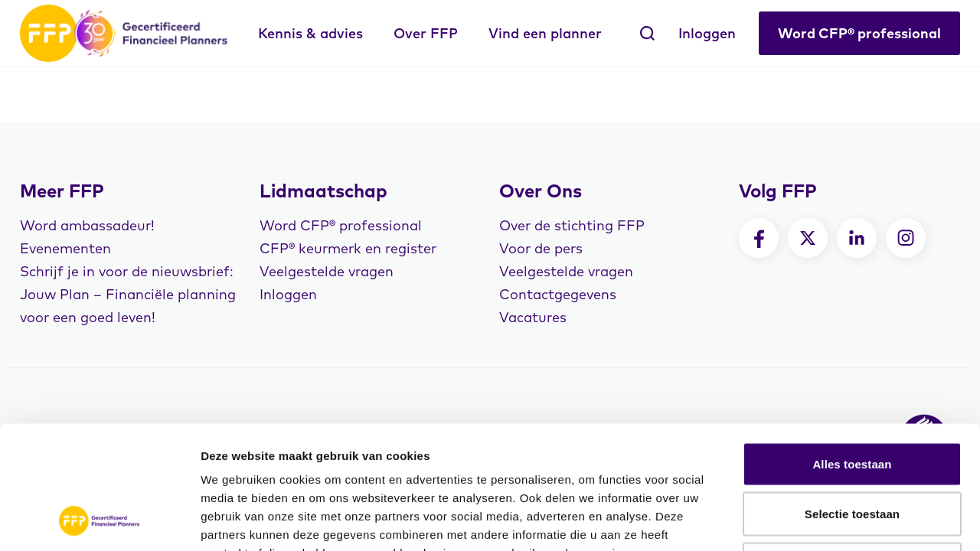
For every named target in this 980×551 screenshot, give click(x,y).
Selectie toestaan (852, 401)
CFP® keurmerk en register (348, 248)
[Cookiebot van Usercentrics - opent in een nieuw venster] (99, 521)
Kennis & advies (310, 33)
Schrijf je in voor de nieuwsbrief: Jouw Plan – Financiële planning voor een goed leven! (128, 294)
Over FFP (426, 33)
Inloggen (707, 33)
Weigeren (852, 450)
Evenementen (65, 248)
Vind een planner (545, 33)
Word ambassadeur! (87, 225)
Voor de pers (541, 248)
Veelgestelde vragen (327, 271)
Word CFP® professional (859, 33)
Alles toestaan (852, 350)
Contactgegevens (558, 294)
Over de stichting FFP (572, 225)
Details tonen (827, 521)
